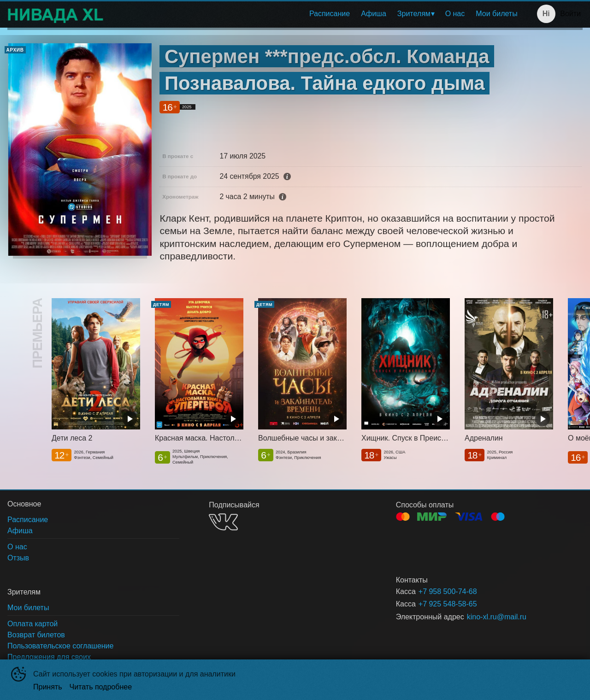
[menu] (317, 14)
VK (223, 522)
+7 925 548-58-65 (448, 604)
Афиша (374, 14)
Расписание (330, 14)
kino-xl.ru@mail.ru (497, 617)
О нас (455, 14)
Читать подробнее (101, 687)
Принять (48, 687)
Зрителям (414, 14)
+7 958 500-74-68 (448, 591)
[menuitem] (330, 14)
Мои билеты (496, 14)
